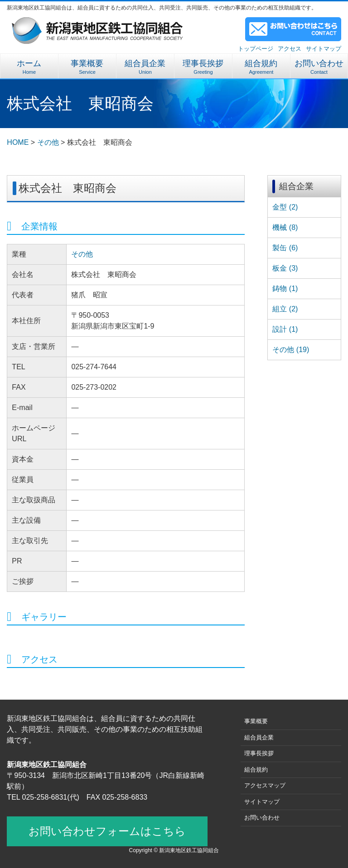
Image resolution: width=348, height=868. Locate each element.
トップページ (256, 49)
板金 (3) (285, 268)
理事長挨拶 (203, 67)
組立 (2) (285, 309)
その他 (82, 254)
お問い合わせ (319, 67)
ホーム (29, 67)
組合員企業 (145, 67)
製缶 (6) (285, 248)
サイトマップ (324, 49)
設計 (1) (285, 329)
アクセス (290, 49)
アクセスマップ (265, 785)
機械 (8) (285, 227)
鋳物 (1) (285, 289)
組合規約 (261, 67)
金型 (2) (285, 207)
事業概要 (87, 67)
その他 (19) (291, 350)
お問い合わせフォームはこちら (107, 831)
